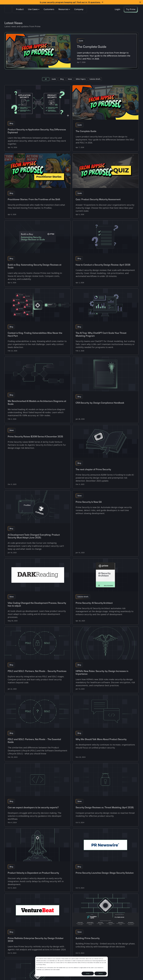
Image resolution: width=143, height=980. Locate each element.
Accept (88, 973)
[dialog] (71, 967)
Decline (101, 973)
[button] (140, 2)
